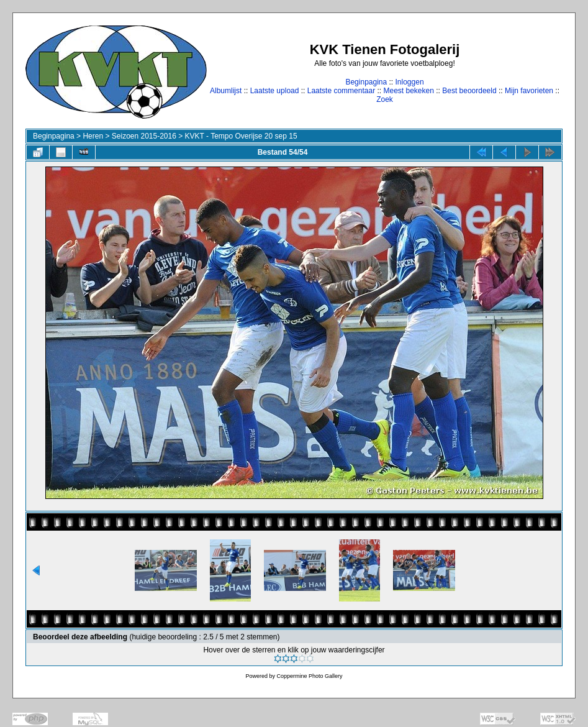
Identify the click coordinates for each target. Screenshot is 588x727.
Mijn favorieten (529, 91)
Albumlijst (226, 91)
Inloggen (410, 82)
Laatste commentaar (341, 91)
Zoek (385, 99)
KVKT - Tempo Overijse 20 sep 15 (241, 136)
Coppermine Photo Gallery (309, 676)
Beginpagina (366, 82)
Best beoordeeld (469, 91)
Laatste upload (275, 91)
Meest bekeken (408, 91)
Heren (93, 136)
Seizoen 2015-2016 (144, 136)
